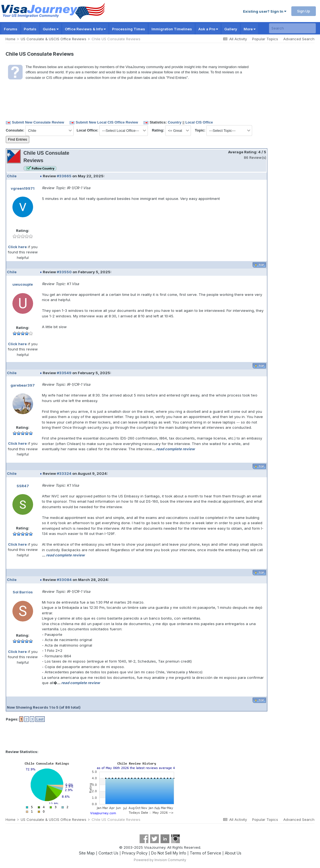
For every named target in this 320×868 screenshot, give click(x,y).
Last (40, 719)
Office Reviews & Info (85, 29)
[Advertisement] (291, 164)
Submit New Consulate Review (38, 122)
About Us (233, 853)
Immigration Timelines (172, 29)
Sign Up (304, 11)
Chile (12, 176)
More (250, 29)
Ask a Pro (208, 29)
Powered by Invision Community (160, 860)
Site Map (87, 853)
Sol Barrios (23, 592)
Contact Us (108, 853)
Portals (30, 29)
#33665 (64, 176)
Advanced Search (299, 39)
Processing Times (129, 29)
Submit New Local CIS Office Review (107, 122)
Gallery (231, 29)
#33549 (64, 373)
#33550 (64, 272)
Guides (51, 29)
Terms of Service (206, 853)
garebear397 (23, 385)
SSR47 (23, 486)
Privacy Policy (135, 853)
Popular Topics (265, 39)
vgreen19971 (23, 188)
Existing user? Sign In (265, 11)
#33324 (64, 473)
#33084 (64, 580)
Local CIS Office (199, 122)
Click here (17, 247)
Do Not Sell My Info (169, 853)
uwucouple (23, 284)
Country (175, 122)
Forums (11, 29)
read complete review (175, 449)
